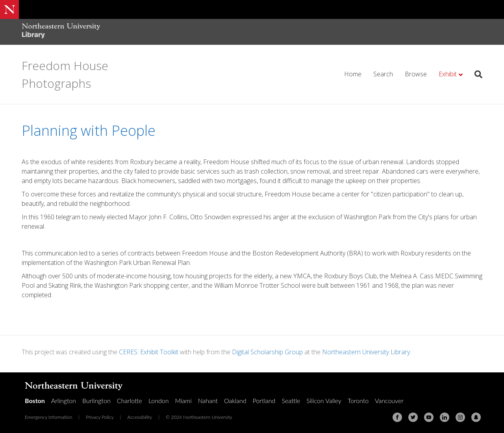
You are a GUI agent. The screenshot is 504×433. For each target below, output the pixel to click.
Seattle (291, 401)
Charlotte (130, 401)
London (159, 401)
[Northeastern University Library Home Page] (61, 32)
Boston (35, 401)
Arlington (64, 401)
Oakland (235, 401)
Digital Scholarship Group (267, 352)
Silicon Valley (324, 401)
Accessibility (140, 417)
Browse (416, 74)
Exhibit (448, 74)
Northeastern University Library (366, 352)
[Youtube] (429, 417)
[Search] (475, 74)
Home (353, 74)
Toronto (358, 401)
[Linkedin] (445, 417)
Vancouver (389, 401)
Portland (264, 401)
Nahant (208, 401)
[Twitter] (413, 417)
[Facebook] (397, 417)
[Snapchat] (476, 417)
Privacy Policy (100, 417)
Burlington (96, 401)
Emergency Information (48, 417)
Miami (183, 401)
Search (383, 74)
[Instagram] (460, 417)
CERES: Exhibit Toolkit (149, 352)
